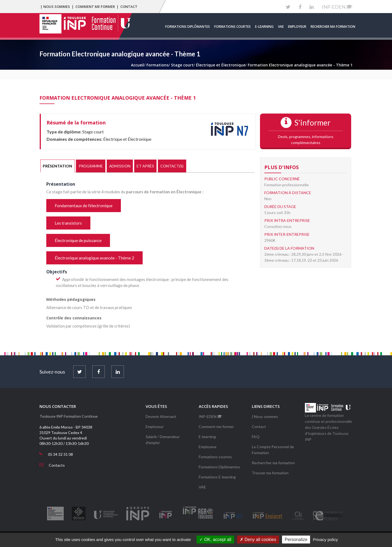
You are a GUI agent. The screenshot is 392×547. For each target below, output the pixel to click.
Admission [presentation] (120, 166)
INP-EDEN (337, 7)
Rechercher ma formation (333, 27)
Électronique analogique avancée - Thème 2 (94, 258)
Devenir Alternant (161, 416)
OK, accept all (215, 540)
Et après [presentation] (145, 166)
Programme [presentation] (91, 166)
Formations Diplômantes (188, 27)
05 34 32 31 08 (60, 454)
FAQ (256, 437)
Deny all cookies (258, 540)
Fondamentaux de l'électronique (84, 206)
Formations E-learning (217, 477)
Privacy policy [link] (326, 540)
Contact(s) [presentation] (172, 166)
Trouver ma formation (270, 473)
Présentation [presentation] (57, 166)
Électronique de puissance (78, 240)
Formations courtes (232, 27)
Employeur (297, 27)
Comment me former (95, 7)
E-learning (264, 27)
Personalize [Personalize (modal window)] (296, 540)
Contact (129, 7)
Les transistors (68, 223)
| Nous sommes (55, 7)
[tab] (58, 166)
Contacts (57, 465)
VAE (281, 27)
